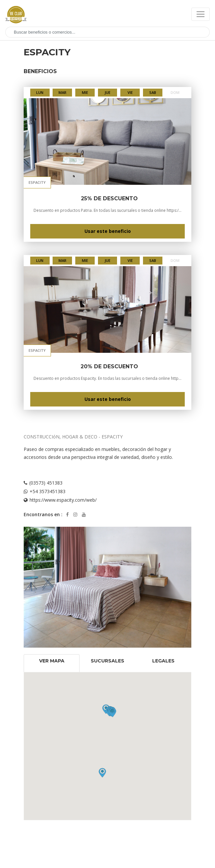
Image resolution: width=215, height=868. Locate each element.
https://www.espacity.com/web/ (63, 500)
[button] (113, 712)
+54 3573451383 (48, 491)
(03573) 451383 (46, 483)
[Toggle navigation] (201, 14)
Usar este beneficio (108, 231)
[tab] (52, 663)
